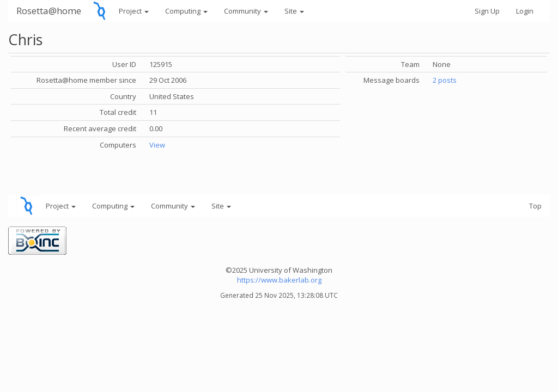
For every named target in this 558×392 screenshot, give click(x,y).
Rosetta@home (49, 11)
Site (294, 11)
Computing (186, 11)
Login (525, 11)
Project (134, 11)
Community (246, 11)
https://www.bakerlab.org (279, 280)
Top (535, 206)
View (157, 145)
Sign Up (487, 11)
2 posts (445, 80)
